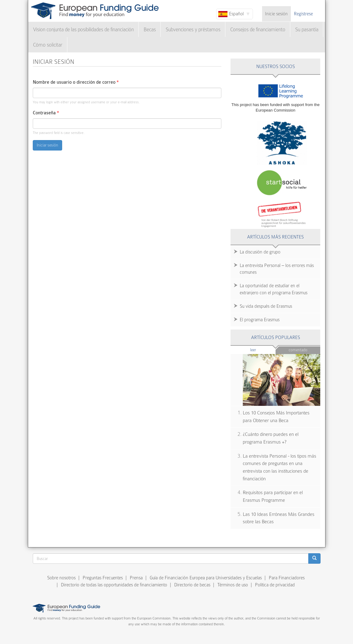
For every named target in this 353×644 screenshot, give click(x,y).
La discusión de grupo (260, 252)
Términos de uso (233, 585)
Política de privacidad (275, 585)
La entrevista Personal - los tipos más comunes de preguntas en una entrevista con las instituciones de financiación (280, 467)
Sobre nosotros (61, 578)
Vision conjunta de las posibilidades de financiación (83, 30)
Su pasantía (307, 30)
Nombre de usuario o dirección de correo (76, 82)
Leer (263, 350)
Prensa (136, 578)
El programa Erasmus (260, 320)
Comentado (298, 350)
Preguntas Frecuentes (103, 578)
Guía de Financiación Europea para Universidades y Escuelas (206, 578)
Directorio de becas (192, 585)
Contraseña (46, 113)
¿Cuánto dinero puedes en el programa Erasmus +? (271, 438)
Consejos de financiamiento (258, 30)
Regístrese (303, 14)
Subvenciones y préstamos (193, 30)
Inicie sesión (276, 14)
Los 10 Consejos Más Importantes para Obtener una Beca (276, 417)
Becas (150, 30)
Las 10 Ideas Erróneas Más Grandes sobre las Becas (279, 518)
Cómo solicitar (48, 45)
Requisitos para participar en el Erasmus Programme (273, 496)
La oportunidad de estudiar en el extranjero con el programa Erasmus (274, 289)
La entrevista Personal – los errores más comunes (277, 269)
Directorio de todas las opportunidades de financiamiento (114, 585)
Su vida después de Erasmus (266, 306)
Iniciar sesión (47, 145)
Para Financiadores (287, 578)
